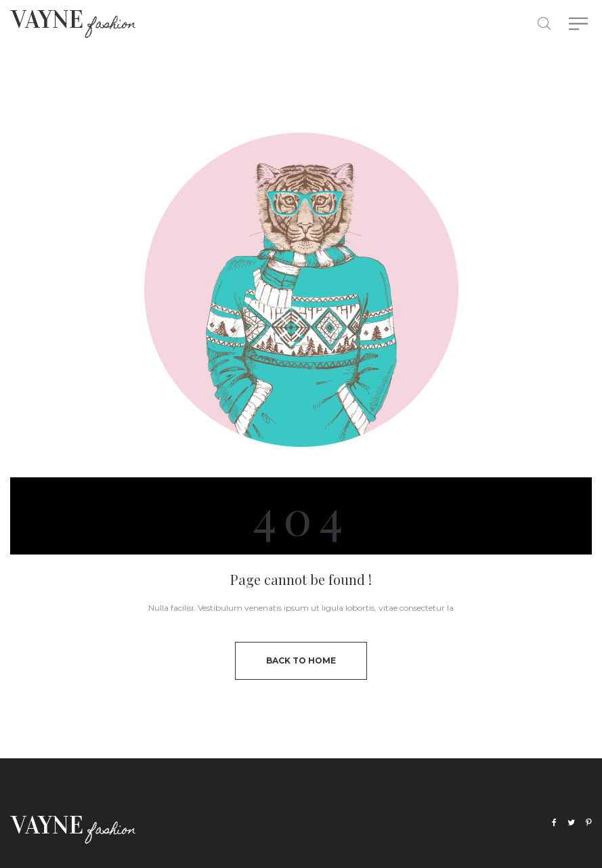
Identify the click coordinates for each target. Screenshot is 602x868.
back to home (301, 660)
